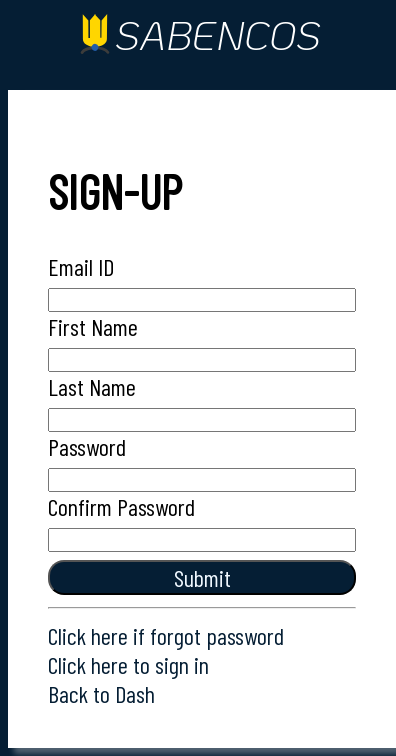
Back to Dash (101, 693)
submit (202, 577)
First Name (93, 326)
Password (87, 446)
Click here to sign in (128, 664)
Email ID (81, 266)
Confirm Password (121, 506)
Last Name (92, 386)
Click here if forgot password (166, 635)
